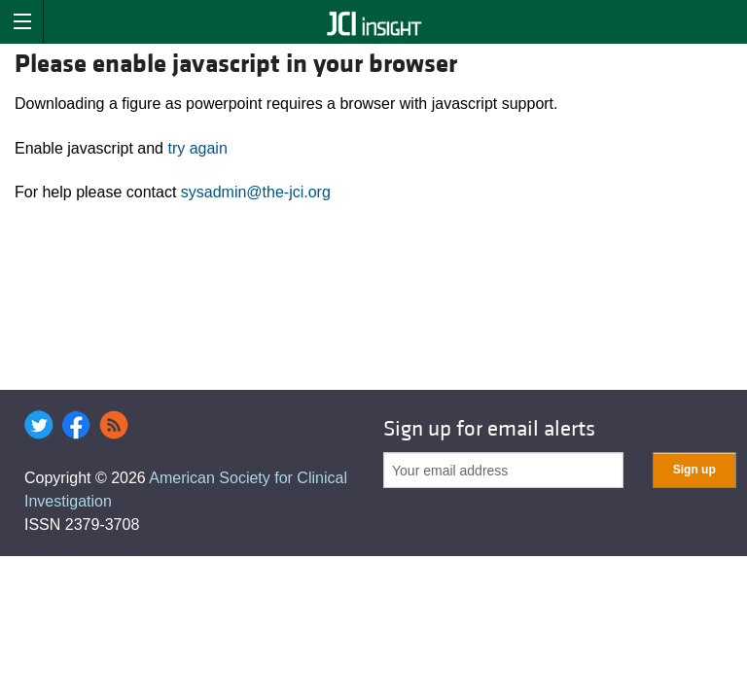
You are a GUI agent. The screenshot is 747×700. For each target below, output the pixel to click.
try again (197, 148)
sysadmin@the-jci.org (256, 192)
